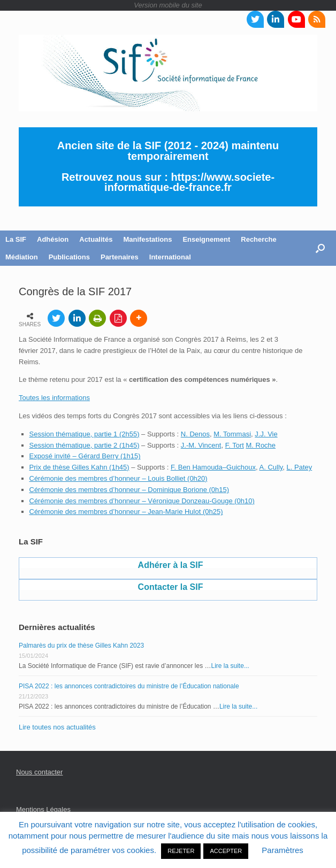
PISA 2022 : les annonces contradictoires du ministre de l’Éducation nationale (129, 686)
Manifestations (147, 239)
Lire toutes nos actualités (57, 727)
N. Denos (195, 434)
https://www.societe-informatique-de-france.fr (189, 182)
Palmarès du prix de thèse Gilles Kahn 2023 (81, 646)
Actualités (96, 239)
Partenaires (120, 257)
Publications (69, 257)
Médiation (22, 257)
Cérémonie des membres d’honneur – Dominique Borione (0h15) (129, 490)
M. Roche (261, 445)
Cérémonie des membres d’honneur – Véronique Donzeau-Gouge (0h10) (142, 501)
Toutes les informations (54, 398)
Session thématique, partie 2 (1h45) (85, 445)
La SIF (16, 239)
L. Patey (300, 467)
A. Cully (271, 467)
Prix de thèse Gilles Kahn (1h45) (79, 467)
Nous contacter (39, 772)
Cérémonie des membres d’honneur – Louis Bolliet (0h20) (119, 478)
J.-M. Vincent (201, 445)
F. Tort (235, 445)
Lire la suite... (230, 666)
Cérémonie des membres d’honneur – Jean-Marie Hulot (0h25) (126, 512)
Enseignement (206, 239)
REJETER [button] (181, 851)
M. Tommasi (232, 434)
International (170, 257)
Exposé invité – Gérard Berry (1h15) (85, 456)
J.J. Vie (266, 434)
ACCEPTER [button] (226, 851)
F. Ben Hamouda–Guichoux (213, 467)
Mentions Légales (43, 809)
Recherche (258, 239)
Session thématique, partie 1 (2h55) (85, 434)
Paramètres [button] (282, 850)
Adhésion (53, 239)
